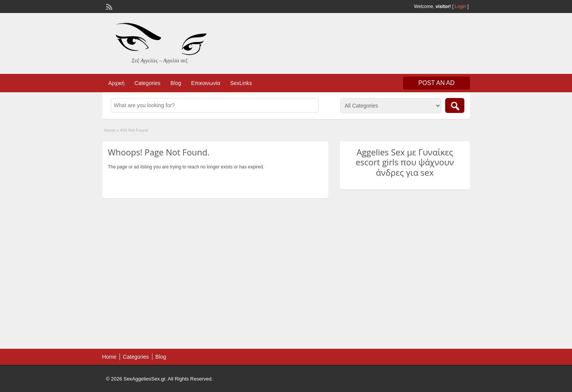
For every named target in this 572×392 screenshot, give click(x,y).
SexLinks (241, 83)
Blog (176, 83)
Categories (148, 83)
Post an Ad (437, 83)
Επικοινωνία (206, 83)
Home (110, 130)
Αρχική (117, 83)
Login (460, 7)
